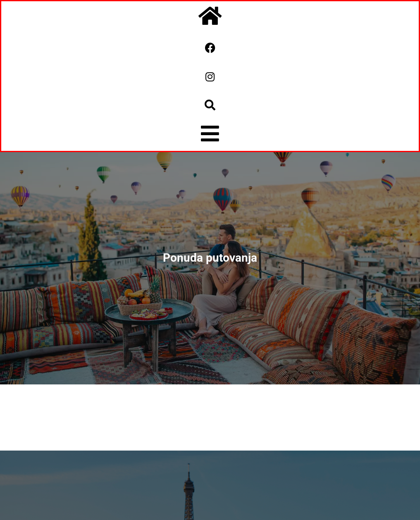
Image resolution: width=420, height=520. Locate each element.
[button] (210, 105)
